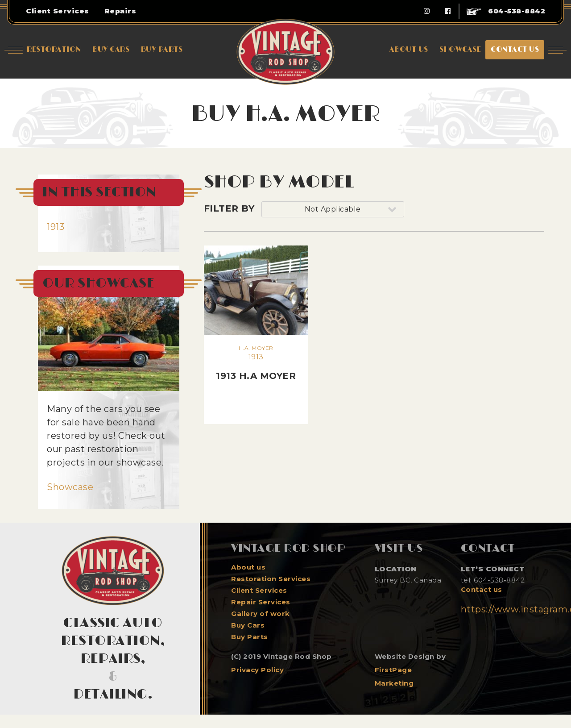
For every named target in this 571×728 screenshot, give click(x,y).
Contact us (482, 590)
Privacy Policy (257, 670)
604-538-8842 (506, 11)
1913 (56, 227)
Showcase (70, 487)
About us (248, 567)
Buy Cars (248, 625)
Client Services (259, 591)
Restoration (54, 50)
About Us (409, 50)
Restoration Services (271, 579)
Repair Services (261, 602)
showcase (460, 50)
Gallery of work (261, 614)
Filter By (229, 208)
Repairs (120, 11)
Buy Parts (250, 637)
